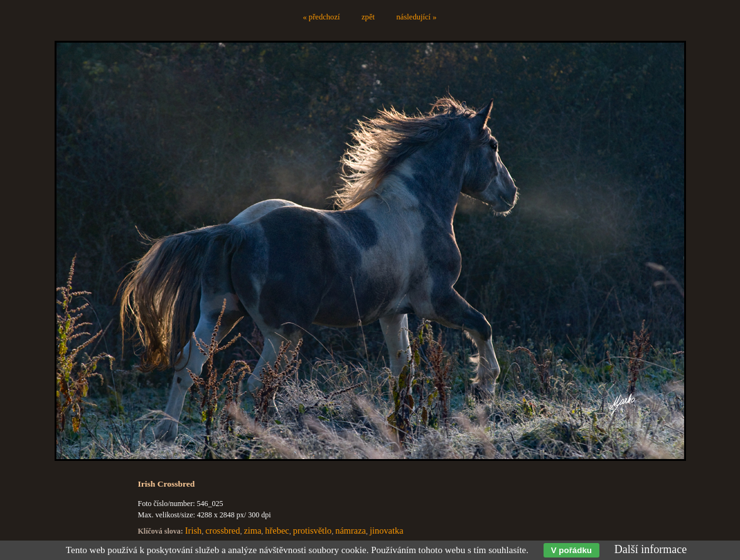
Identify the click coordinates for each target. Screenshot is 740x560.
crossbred (223, 531)
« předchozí (321, 17)
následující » (417, 17)
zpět (368, 17)
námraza (351, 531)
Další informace (651, 549)
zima (252, 531)
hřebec (277, 531)
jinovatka (387, 531)
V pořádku (571, 550)
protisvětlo (313, 531)
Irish (193, 531)
